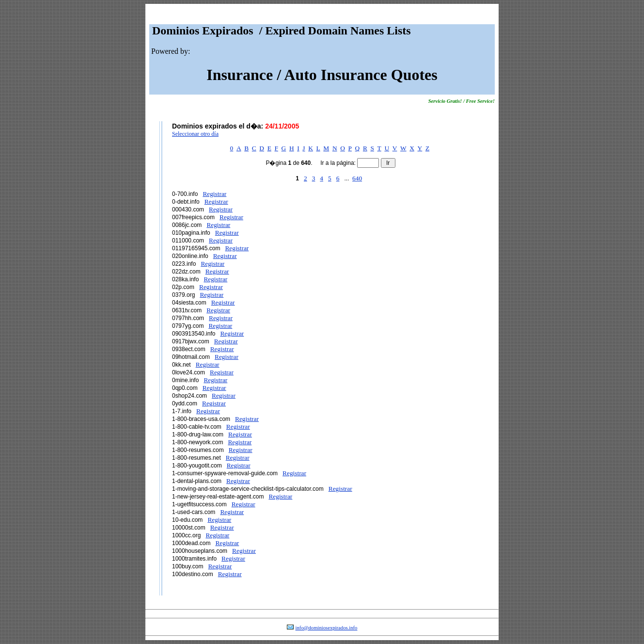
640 (357, 178)
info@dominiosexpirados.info (327, 628)
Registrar (214, 194)
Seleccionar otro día (195, 134)
